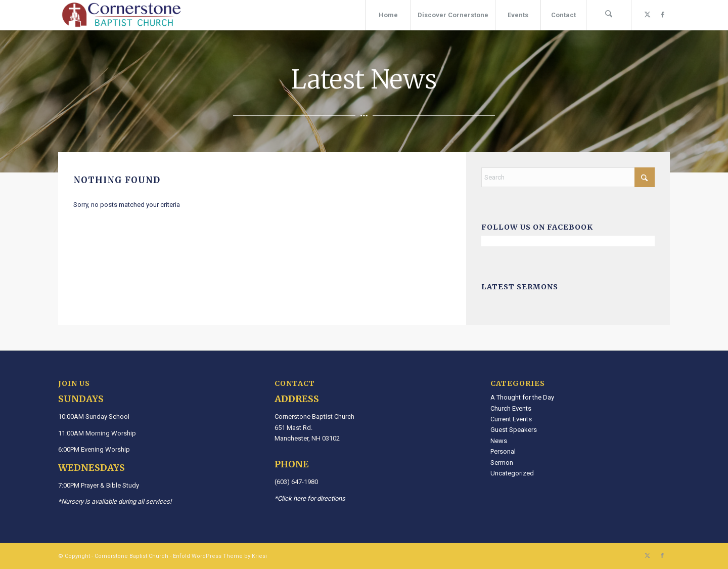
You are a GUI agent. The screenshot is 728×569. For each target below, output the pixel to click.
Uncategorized (512, 473)
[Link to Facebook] (662, 15)
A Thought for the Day (522, 397)
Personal (503, 451)
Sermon (502, 463)
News (499, 441)
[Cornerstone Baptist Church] (121, 15)
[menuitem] (388, 15)
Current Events (511, 419)
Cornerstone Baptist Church (131, 556)
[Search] (609, 15)
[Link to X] (647, 15)
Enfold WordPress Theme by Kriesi (220, 556)
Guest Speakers (514, 430)
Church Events (511, 408)
